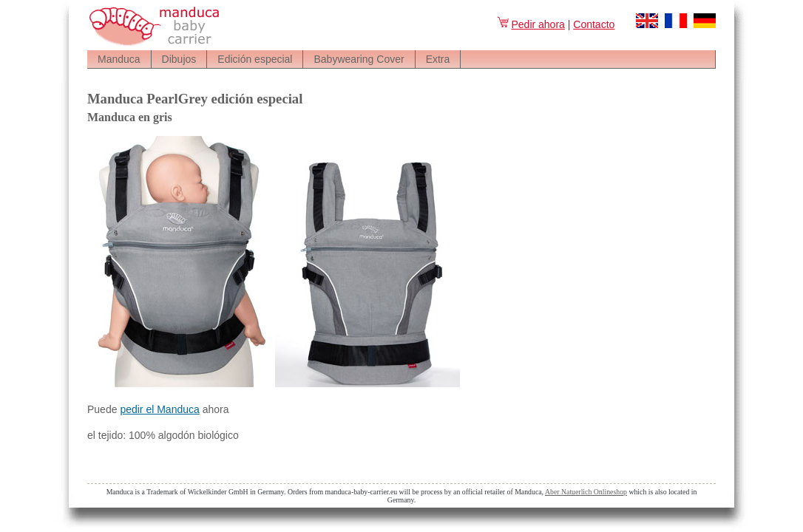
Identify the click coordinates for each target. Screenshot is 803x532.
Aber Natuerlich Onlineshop (586, 492)
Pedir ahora (530, 24)
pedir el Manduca (159, 409)
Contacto (594, 24)
